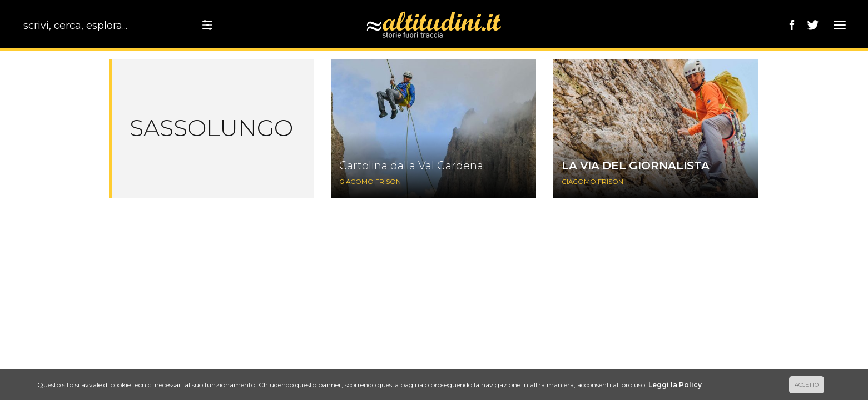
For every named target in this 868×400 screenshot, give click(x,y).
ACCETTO (807, 385)
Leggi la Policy (675, 385)
